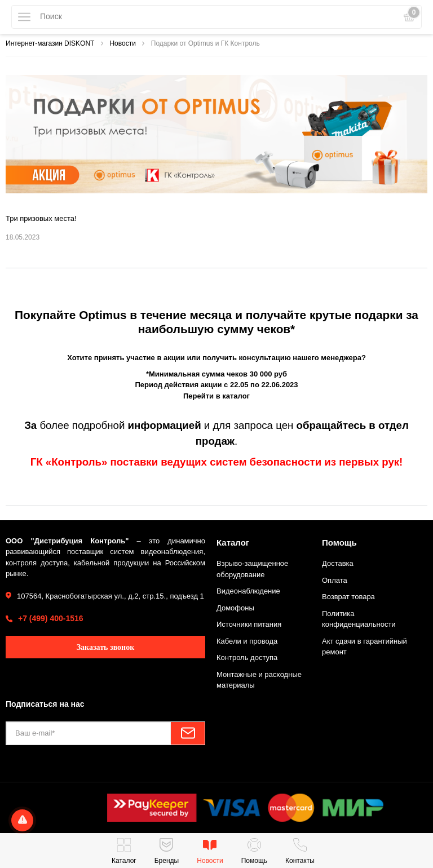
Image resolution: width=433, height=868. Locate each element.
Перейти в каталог (216, 396)
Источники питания (249, 624)
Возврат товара (348, 597)
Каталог (233, 542)
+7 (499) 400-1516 (51, 618)
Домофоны (235, 608)
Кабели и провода (247, 641)
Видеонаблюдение (248, 591)
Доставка (338, 563)
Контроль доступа (247, 657)
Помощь (339, 542)
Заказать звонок (106, 647)
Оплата (335, 580)
